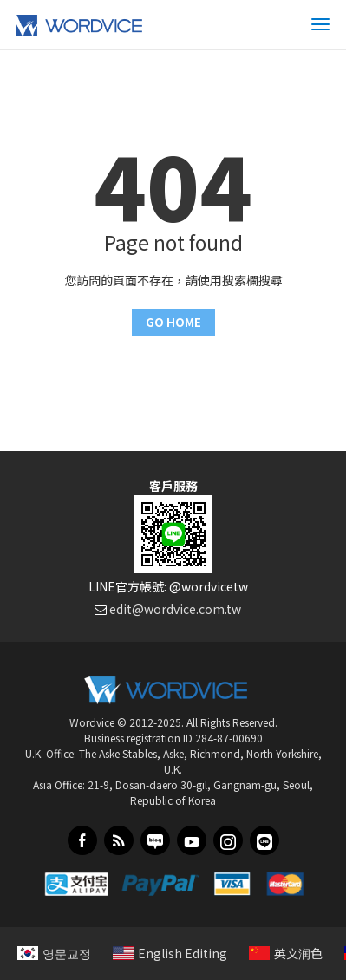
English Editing (170, 953)
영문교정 (54, 953)
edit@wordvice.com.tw (175, 609)
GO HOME (173, 322)
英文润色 (286, 953)
